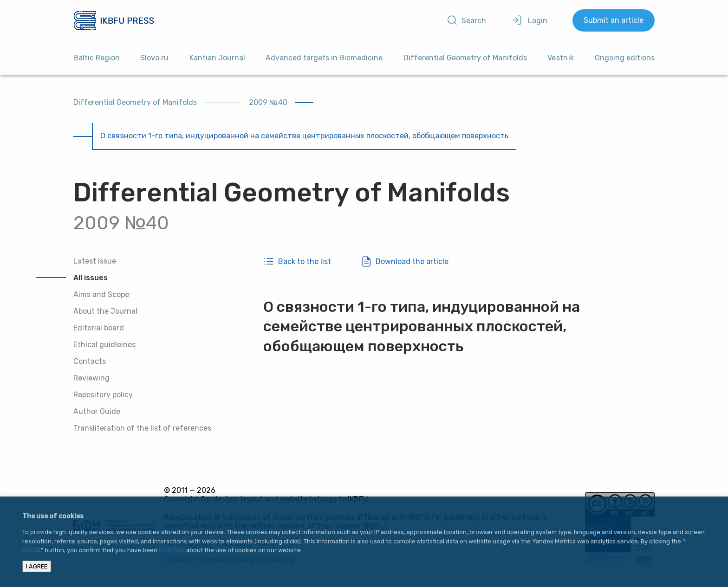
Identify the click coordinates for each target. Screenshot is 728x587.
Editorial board (99, 328)
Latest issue (95, 261)
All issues (91, 278)
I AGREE (37, 566)
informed (172, 550)
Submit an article (614, 20)
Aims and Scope (101, 294)
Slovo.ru (154, 58)
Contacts (90, 361)
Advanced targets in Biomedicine (324, 58)
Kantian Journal (217, 58)
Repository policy (103, 395)
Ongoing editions (625, 58)
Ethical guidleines (104, 345)
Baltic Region (97, 58)
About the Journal (105, 311)
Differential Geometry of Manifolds (465, 58)
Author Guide (97, 411)
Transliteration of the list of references (142, 428)
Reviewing (91, 378)
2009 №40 (268, 102)
